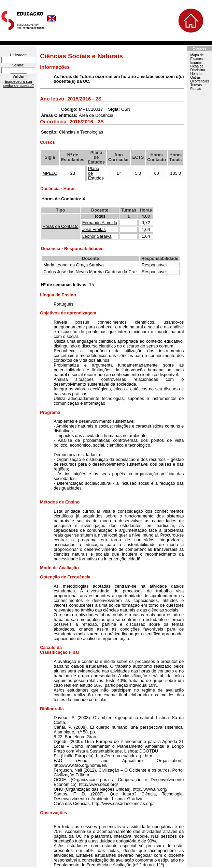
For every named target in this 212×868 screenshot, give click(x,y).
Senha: (18, 65)
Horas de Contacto (60, 227)
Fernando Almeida (100, 223)
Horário (196, 74)
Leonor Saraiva (97, 236)
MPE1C (50, 173)
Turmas (196, 85)
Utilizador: (18, 55)
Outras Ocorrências (199, 79)
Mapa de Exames (197, 57)
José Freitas (94, 230)
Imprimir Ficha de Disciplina (197, 66)
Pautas (195, 89)
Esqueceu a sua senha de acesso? (18, 83)
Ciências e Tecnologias (81, 132)
